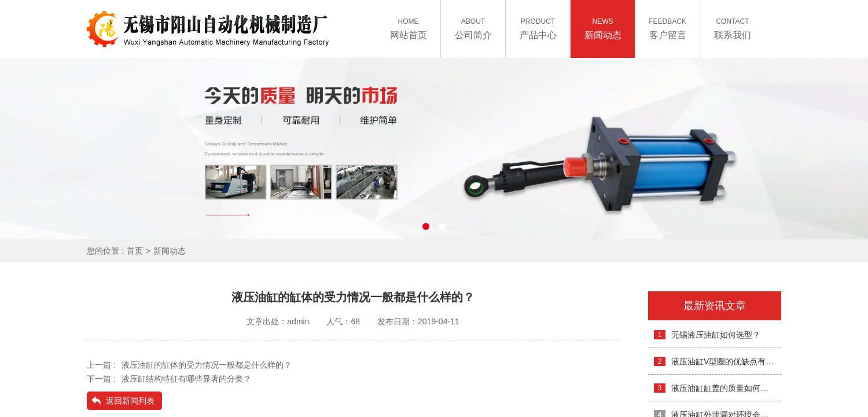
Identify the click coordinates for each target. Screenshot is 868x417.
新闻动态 (170, 251)
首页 (135, 251)
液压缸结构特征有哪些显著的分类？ (186, 379)
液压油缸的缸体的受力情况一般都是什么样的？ (207, 365)
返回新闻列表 (130, 401)
